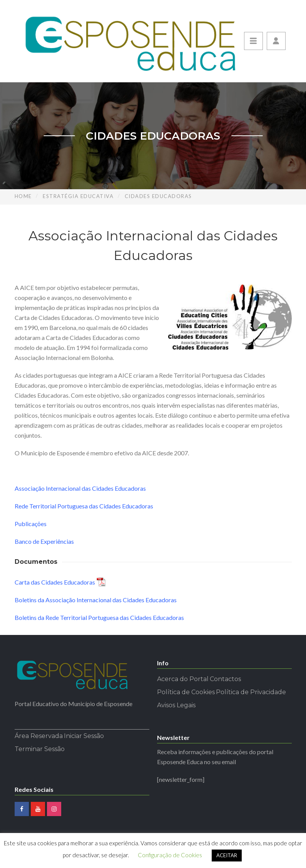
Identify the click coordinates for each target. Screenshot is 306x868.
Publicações (31, 524)
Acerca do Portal (183, 679)
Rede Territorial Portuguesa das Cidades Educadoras (84, 506)
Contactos (225, 679)
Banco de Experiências (44, 541)
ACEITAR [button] (227, 855)
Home (23, 196)
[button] (276, 41)
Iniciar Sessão (84, 736)
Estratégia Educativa (78, 196)
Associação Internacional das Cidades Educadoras (80, 488)
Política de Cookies (186, 692)
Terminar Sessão (40, 749)
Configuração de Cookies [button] (170, 855)
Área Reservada (39, 736)
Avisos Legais (176, 705)
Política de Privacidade (251, 692)
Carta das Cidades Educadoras (55, 582)
